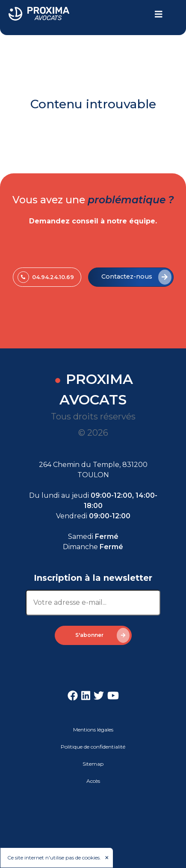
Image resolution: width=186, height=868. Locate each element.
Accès (93, 781)
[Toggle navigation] (159, 14)
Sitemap (93, 764)
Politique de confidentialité (93, 747)
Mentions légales (93, 730)
